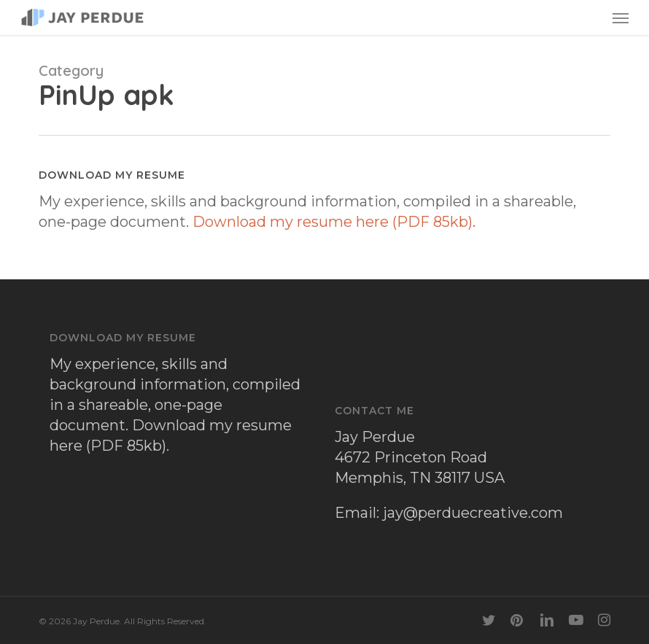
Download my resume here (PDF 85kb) (333, 222)
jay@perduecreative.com (473, 513)
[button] (621, 18)
